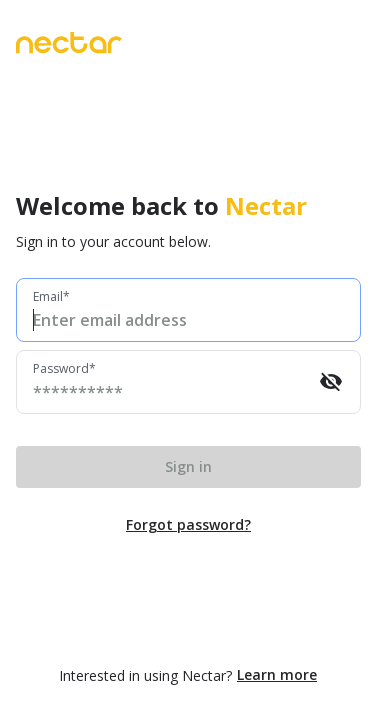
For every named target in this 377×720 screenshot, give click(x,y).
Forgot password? (188, 524)
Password (61, 369)
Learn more (277, 674)
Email (48, 297)
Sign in (188, 467)
